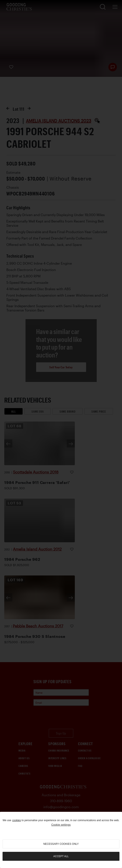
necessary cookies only (61, 844)
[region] (61, 840)
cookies (17, 820)
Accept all (61, 856)
